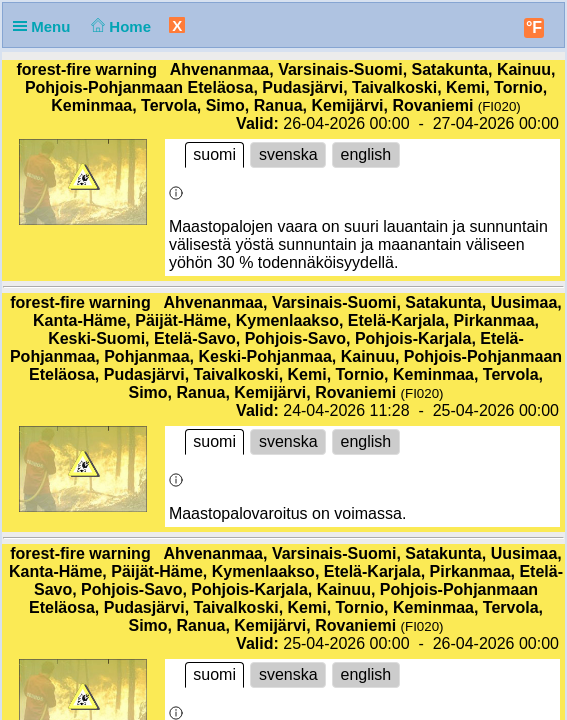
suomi (215, 154)
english (366, 154)
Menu (46, 26)
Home (119, 26)
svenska (288, 154)
